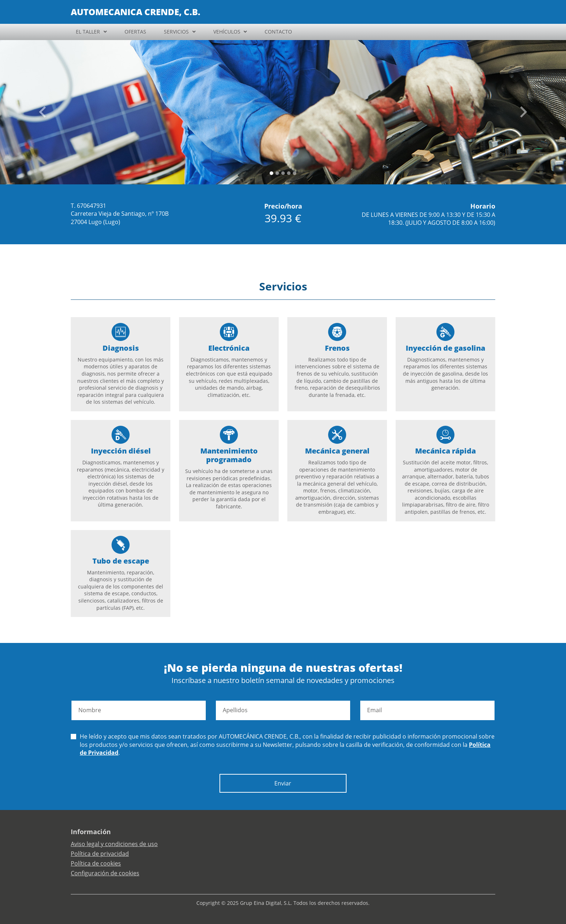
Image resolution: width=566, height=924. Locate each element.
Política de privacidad (100, 854)
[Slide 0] (271, 173)
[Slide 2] (283, 173)
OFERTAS (135, 32)
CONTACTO (278, 32)
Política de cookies (96, 863)
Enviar (283, 783)
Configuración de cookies (105, 873)
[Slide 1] (277, 173)
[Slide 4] (295, 173)
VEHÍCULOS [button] (227, 32)
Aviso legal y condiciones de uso (114, 844)
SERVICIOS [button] (176, 32)
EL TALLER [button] (88, 32)
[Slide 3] (289, 173)
